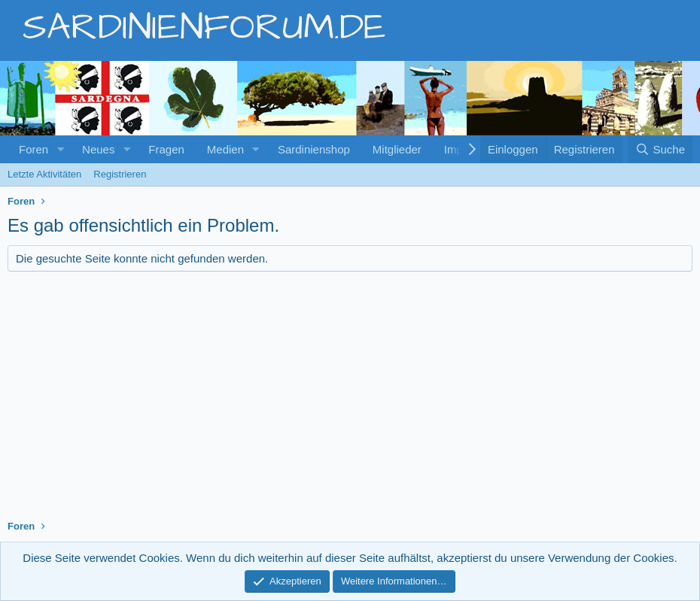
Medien (225, 149)
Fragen (166, 149)
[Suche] (660, 149)
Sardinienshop (314, 149)
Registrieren (120, 174)
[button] (60, 149)
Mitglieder (397, 149)
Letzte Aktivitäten (44, 174)
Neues (98, 149)
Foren (33, 149)
